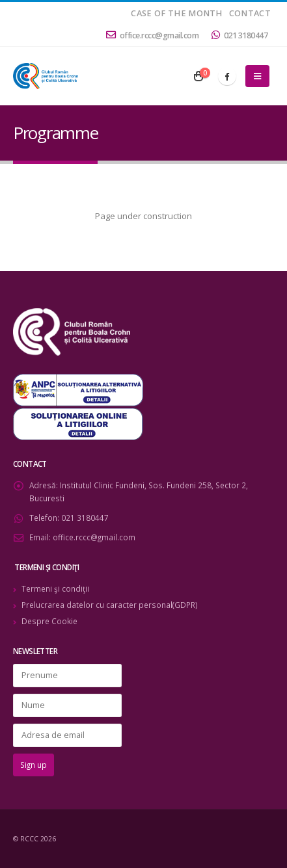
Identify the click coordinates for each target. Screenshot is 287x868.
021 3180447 (239, 35)
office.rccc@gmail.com (152, 35)
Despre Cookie (49, 621)
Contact (250, 13)
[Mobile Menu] (257, 76)
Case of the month (176, 13)
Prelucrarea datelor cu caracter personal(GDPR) (110, 605)
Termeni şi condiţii (55, 588)
